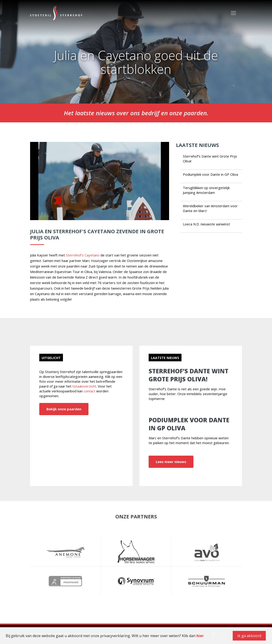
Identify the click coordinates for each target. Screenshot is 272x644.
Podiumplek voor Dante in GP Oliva (210, 174)
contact (89, 391)
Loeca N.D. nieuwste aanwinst (206, 224)
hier (200, 636)
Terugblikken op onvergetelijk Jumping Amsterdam (206, 190)
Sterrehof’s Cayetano (83, 255)
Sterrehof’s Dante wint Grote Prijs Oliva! (188, 375)
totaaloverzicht (84, 386)
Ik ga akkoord (249, 636)
